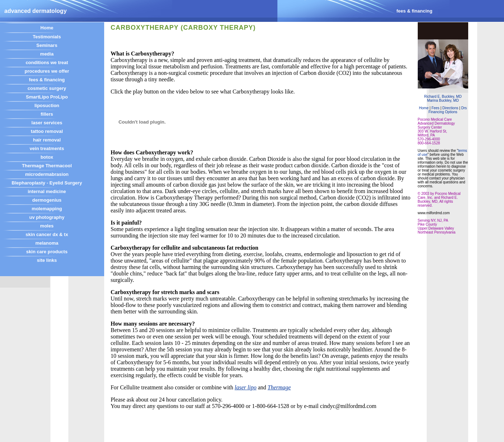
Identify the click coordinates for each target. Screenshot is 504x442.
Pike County (427, 224)
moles (47, 226)
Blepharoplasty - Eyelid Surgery (47, 183)
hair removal (47, 140)
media (47, 54)
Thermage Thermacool (47, 166)
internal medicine (47, 191)
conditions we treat (47, 63)
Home (47, 28)
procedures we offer (47, 71)
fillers (47, 114)
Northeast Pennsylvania (437, 232)
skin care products (47, 252)
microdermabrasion (47, 174)
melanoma (47, 243)
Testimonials (47, 37)
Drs (464, 108)
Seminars (47, 45)
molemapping (47, 209)
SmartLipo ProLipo (47, 97)
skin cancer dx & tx (47, 234)
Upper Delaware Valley (436, 228)
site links (47, 260)
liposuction (47, 105)
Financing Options (443, 112)
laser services (47, 123)
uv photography (47, 217)
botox (47, 157)
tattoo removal (47, 131)
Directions (451, 108)
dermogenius (47, 200)
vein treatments (47, 148)
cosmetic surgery (47, 88)
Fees (435, 108)
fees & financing (47, 80)
